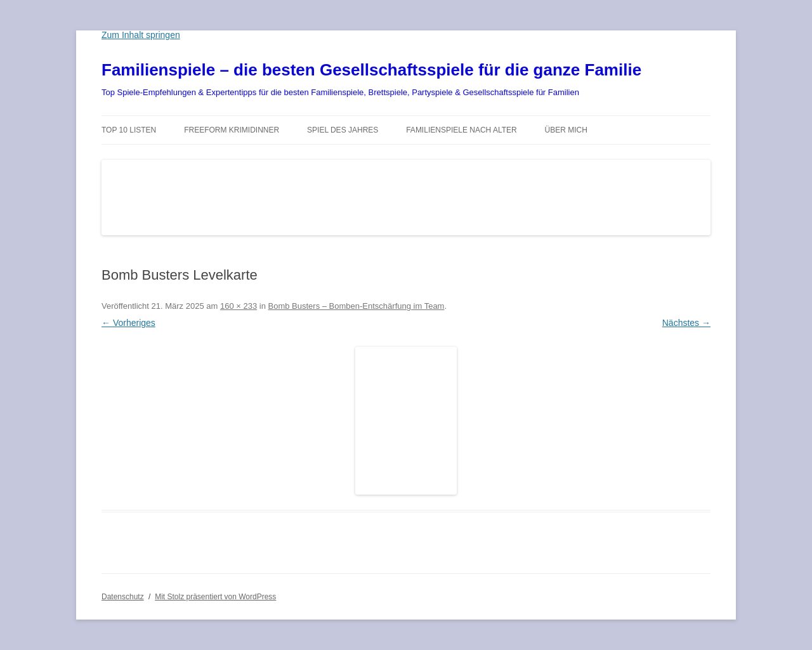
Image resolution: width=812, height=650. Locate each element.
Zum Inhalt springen (141, 35)
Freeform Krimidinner (232, 130)
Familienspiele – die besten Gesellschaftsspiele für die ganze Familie (371, 70)
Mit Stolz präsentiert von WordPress (215, 597)
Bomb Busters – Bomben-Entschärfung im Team (357, 306)
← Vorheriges (128, 323)
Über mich (566, 130)
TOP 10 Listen (129, 130)
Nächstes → (686, 323)
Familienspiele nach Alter (462, 130)
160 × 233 (239, 306)
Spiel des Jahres (343, 130)
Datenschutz (123, 597)
